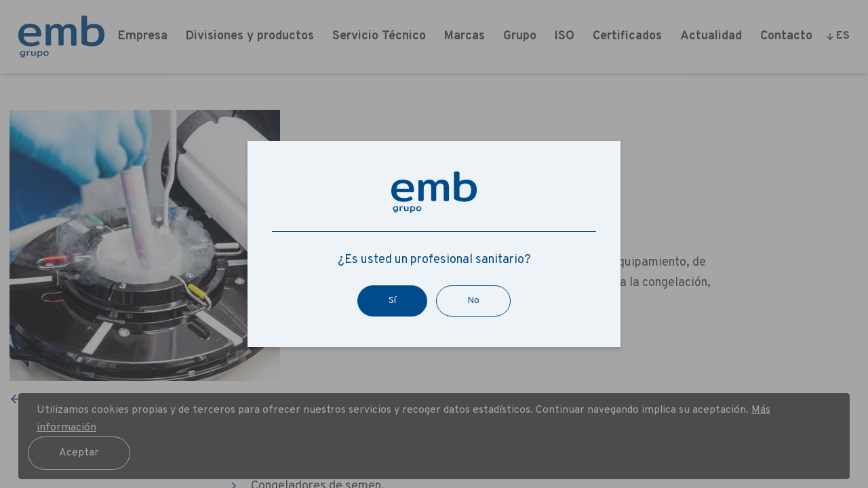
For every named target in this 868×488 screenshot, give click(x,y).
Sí (392, 301)
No (473, 301)
